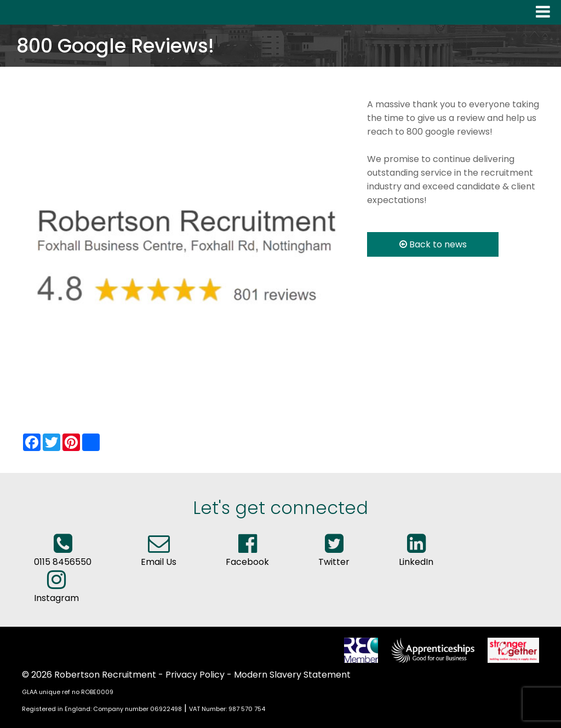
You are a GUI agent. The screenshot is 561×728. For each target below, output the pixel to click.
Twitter (334, 555)
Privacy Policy (195, 675)
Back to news (433, 244)
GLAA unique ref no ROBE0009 (68, 692)
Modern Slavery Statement (292, 675)
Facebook (247, 555)
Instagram (56, 591)
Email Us (159, 555)
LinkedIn (416, 555)
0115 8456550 (63, 555)
